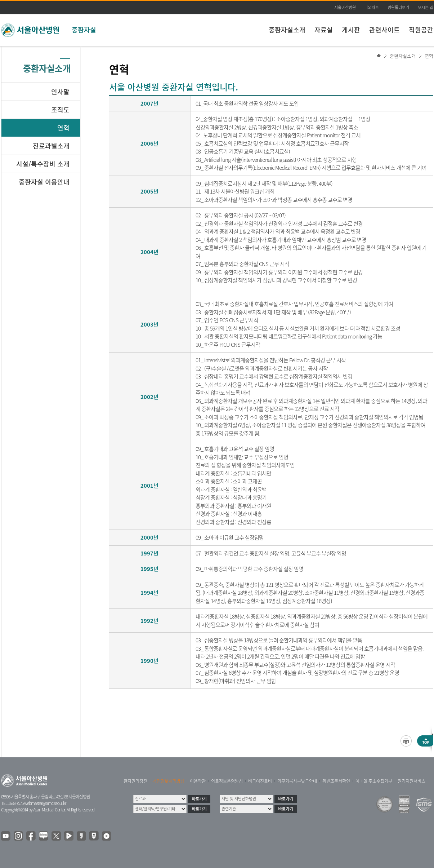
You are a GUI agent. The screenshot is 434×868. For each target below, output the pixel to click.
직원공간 (421, 30)
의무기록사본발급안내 (297, 781)
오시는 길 (426, 7)
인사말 (60, 92)
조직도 (60, 110)
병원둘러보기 (398, 7)
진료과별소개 (51, 146)
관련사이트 (384, 30)
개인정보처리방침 (169, 781)
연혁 (429, 56)
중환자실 (84, 30)
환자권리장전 (135, 781)
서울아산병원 (345, 7)
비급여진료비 (260, 781)
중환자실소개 (287, 30)
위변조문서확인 (336, 781)
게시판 (351, 30)
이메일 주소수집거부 (374, 781)
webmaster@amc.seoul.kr (45, 803)
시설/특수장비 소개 (43, 164)
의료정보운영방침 (227, 781)
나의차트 (372, 7)
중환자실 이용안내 (44, 182)
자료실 (324, 30)
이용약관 (198, 781)
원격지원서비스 (411, 781)
